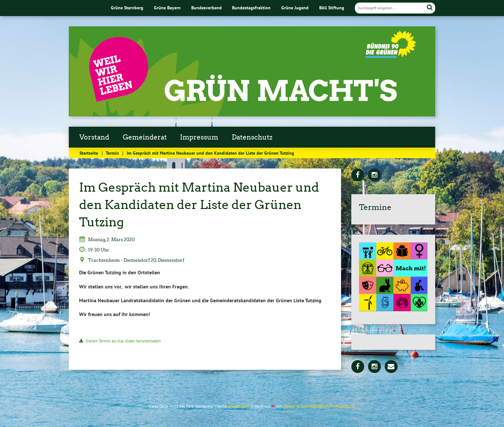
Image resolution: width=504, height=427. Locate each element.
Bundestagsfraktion (251, 8)
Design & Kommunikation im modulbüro (319, 406)
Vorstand (94, 137)
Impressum (199, 137)
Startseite (89, 153)
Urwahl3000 (239, 406)
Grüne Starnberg (127, 8)
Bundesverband (207, 8)
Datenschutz (252, 137)
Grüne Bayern (167, 8)
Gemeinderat (145, 137)
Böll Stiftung (332, 8)
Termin (112, 153)
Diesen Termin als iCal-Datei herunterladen (123, 341)
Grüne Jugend (295, 8)
